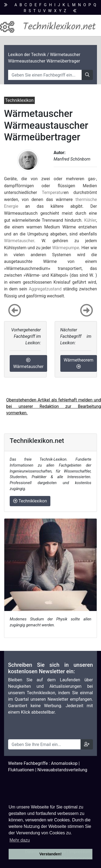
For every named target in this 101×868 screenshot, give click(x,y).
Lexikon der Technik (27, 55)
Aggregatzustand (45, 289)
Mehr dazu (20, 840)
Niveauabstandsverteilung (62, 770)
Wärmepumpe (66, 248)
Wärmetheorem (79, 363)
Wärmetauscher (19, 241)
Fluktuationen (21, 770)
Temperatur (53, 192)
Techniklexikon (30, 501)
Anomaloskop (64, 763)
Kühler (90, 220)
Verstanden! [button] (50, 854)
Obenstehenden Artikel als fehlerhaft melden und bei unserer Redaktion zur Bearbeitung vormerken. (54, 406)
